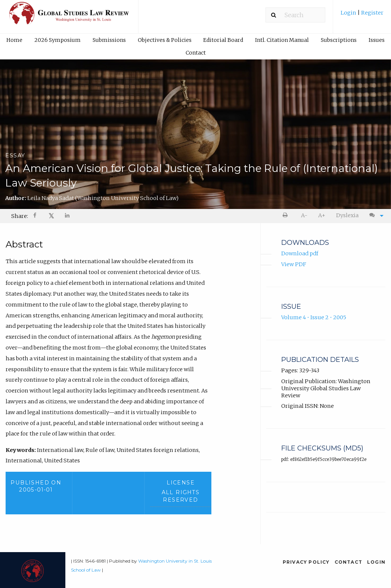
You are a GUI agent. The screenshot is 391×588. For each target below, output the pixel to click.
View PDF (294, 265)
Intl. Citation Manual (282, 40)
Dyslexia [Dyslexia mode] (347, 215)
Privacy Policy (306, 562)
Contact (196, 53)
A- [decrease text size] (304, 215)
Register (372, 13)
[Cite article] (375, 216)
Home (14, 40)
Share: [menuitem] (20, 216)
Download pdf (300, 254)
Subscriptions (339, 40)
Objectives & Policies (165, 40)
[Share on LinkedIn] (68, 216)
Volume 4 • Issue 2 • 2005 (314, 318)
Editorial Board (223, 40)
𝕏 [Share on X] (51, 216)
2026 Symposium (58, 40)
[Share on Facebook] (35, 216)
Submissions (109, 40)
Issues (377, 40)
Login (349, 13)
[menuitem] (362, 16)
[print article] (287, 216)
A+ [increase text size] (322, 215)
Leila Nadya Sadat (103, 198)
